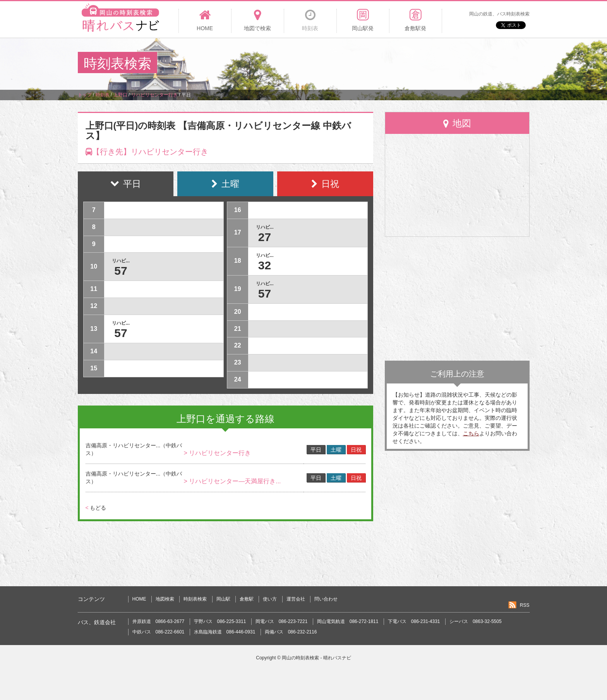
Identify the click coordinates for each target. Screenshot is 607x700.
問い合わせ (326, 599)
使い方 (270, 599)
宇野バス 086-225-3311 (220, 621)
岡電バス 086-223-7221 (282, 621)
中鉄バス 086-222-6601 (159, 632)
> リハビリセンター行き (217, 453)
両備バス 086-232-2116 (291, 632)
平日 (316, 450)
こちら (471, 433)
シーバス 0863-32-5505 (476, 621)
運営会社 (296, 599)
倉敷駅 (247, 599)
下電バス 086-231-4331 (414, 621)
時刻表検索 (195, 599)
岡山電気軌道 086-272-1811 (348, 621)
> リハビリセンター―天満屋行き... (232, 481)
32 (265, 265)
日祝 (356, 450)
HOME (139, 599)
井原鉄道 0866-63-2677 (159, 621)
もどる (96, 508)
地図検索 (165, 599)
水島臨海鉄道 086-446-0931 (225, 632)
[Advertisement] (388, 63)
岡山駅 (223, 599)
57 (121, 271)
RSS (525, 605)
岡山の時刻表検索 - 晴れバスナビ (316, 658)
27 (265, 237)
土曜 (336, 450)
